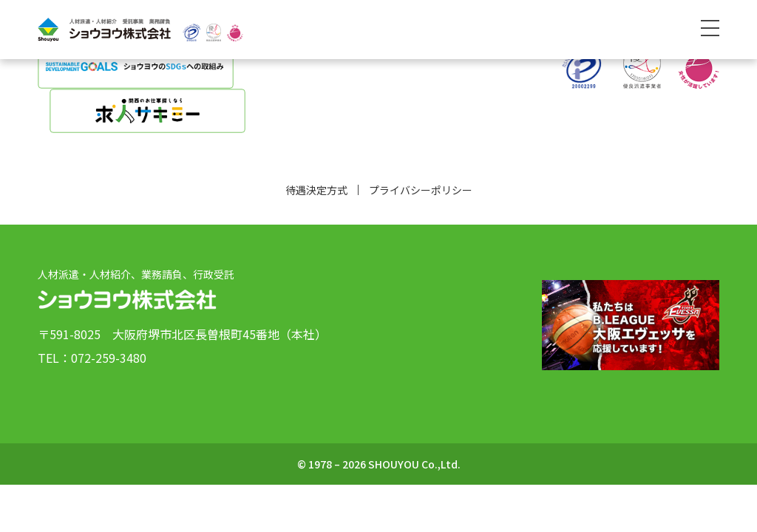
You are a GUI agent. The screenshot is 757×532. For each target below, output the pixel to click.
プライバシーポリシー (421, 190)
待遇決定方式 (316, 190)
